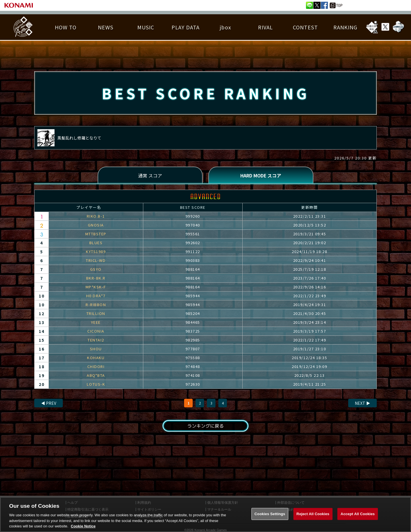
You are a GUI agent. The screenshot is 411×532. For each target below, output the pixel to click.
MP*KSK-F (96, 287)
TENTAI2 (96, 340)
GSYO (96, 269)
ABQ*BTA (96, 376)
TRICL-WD (96, 261)
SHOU (96, 349)
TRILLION (96, 314)
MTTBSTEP (96, 234)
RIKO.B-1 (96, 216)
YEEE (96, 322)
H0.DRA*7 (96, 296)
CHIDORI (96, 367)
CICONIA (96, 331)
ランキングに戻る (205, 426)
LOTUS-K (96, 384)
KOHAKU (96, 358)
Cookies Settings (270, 518)
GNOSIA (96, 225)
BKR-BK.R (96, 278)
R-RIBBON (96, 305)
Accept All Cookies (358, 518)
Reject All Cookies (313, 518)
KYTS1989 (96, 252)
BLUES (96, 243)
